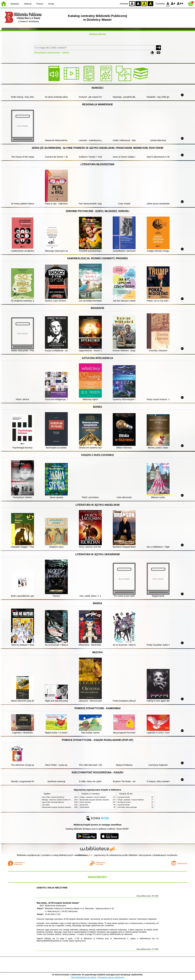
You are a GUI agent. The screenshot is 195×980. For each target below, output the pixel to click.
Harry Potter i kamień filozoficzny (53, 797)
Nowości (15, 4)
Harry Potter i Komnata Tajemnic (53, 802)
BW (138, 3)
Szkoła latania (84, 807)
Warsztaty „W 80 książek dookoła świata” (58, 903)
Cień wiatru (46, 805)
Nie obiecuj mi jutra (124, 802)
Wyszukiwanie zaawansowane (47, 52)
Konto (51, 4)
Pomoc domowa (85, 802)
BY (150, 3)
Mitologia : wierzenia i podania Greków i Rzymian (59, 800)
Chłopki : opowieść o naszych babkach (93, 797)
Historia (28, 4)
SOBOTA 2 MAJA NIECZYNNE (52, 888)
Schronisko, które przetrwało (127, 807)
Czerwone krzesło (124, 797)
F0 (168, 3)
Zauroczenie (84, 805)
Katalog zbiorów (97, 34)
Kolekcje (66, 52)
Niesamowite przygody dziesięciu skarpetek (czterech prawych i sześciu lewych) (69, 807)
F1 (173, 3)
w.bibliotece (83, 855)
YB (144, 3)
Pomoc (40, 4)
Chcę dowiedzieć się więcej (84, 977)
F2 (180, 3)
